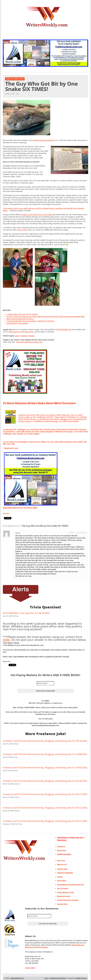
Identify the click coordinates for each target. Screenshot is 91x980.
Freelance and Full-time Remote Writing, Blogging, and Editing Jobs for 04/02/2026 (45, 768)
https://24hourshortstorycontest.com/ (29, 342)
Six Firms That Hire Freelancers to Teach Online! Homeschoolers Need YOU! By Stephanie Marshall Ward (45, 317)
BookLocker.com (15, 332)
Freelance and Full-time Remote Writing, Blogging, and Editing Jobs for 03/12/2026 (45, 808)
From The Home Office (15, 79)
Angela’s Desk (62, 869)
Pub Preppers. (43, 947)
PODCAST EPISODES (65, 873)
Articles (60, 877)
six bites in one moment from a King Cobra (37, 215)
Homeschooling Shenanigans (17, 323)
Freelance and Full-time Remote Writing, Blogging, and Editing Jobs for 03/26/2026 (45, 781)
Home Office (62, 881)
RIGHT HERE (22, 230)
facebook (24, 336)
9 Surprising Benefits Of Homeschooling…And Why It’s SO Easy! (30, 321)
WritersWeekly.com (64, 330)
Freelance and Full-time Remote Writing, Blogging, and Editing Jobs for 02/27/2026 (45, 821)
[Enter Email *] (45, 683)
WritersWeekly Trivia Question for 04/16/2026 (26, 613)
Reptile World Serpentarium (44, 140)
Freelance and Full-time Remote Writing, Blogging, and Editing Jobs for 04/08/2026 (45, 754)
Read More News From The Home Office (20, 508)
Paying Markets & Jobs (66, 892)
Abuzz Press (30, 947)
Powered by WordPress (58, 978)
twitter (17, 336)
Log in (47, 978)
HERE (6, 640)
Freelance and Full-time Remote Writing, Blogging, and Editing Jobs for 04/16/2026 (45, 741)
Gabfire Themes (81, 978)
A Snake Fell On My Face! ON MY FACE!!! (22, 314)
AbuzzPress (29, 332)
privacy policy (30, 968)
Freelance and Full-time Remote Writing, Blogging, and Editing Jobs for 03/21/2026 (45, 794)
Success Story (62, 904)
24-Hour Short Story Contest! (68, 900)
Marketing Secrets (64, 896)
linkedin (32, 336)
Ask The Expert (63, 888)
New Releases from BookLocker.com (71, 885)
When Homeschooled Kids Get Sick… (20, 319)
